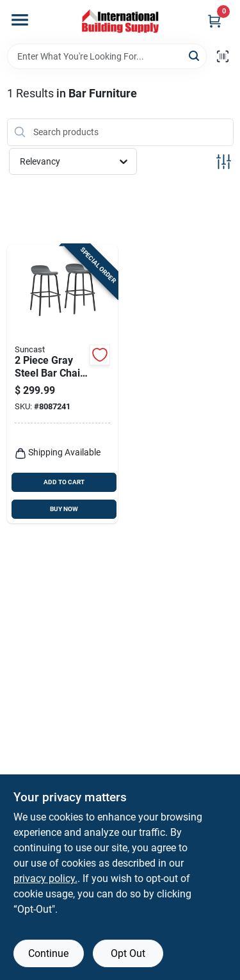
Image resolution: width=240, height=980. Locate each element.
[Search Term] (107, 56)
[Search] (195, 55)
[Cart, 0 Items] (214, 21)
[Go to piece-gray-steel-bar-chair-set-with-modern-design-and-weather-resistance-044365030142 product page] (63, 384)
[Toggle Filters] (224, 162)
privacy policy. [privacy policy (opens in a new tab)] (45, 878)
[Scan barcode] (223, 56)
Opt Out (128, 953)
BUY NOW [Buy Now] (64, 509)
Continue (48, 953)
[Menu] (20, 20)
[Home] (120, 22)
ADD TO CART (64, 482)
